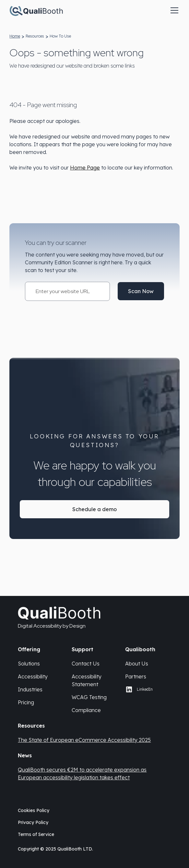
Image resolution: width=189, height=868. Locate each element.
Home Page (85, 168)
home (15, 36)
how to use (60, 36)
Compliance (86, 710)
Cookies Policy (34, 810)
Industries (30, 689)
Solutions (29, 664)
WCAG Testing (89, 697)
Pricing (26, 702)
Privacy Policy (33, 822)
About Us (137, 664)
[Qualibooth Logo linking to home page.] (36, 10)
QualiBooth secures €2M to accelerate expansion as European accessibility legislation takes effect (82, 774)
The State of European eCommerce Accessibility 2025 (84, 740)
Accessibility (33, 676)
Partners (136, 676)
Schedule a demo (94, 509)
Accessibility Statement (87, 680)
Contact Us (86, 664)
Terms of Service (36, 834)
